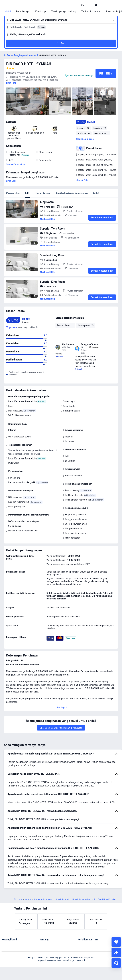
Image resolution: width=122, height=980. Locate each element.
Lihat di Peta (82, 180)
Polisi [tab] (96, 193)
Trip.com (18, 899)
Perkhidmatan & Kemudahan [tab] (72, 193)
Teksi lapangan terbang (64, 12)
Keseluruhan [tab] (13, 193)
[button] (89, 5)
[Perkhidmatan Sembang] (116, 963)
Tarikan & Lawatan (91, 12)
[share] (116, 952)
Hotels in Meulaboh (82, 899)
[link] (83, 5)
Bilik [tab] (27, 193)
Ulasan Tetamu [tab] (43, 193)
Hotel (8, 12)
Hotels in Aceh (62, 899)
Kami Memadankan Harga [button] (81, 76)
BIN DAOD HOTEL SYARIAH (29, 64)
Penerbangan (23, 12)
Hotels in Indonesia (43, 899)
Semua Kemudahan (15, 164)
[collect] (116, 942)
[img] (27, 101)
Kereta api (41, 12)
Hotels (28, 899)
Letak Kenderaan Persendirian (23, 401)
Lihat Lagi (11, 181)
